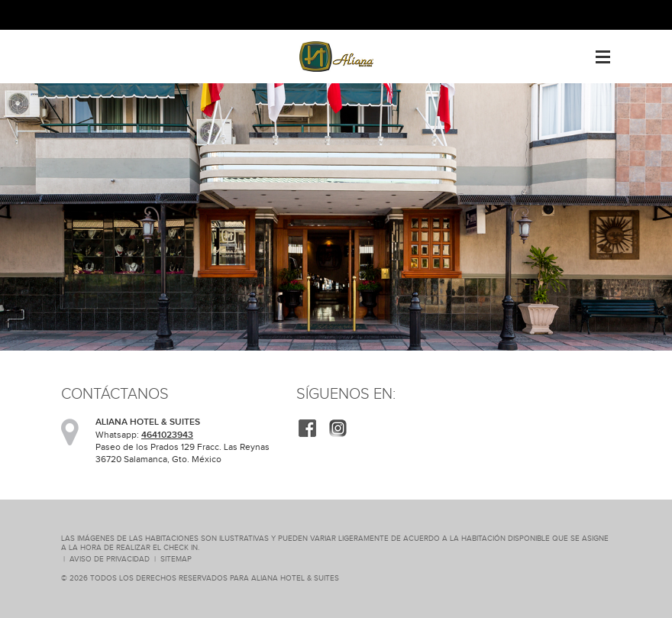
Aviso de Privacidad (110, 559)
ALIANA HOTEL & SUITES (295, 578)
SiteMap (176, 559)
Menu (603, 51)
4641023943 (167, 435)
